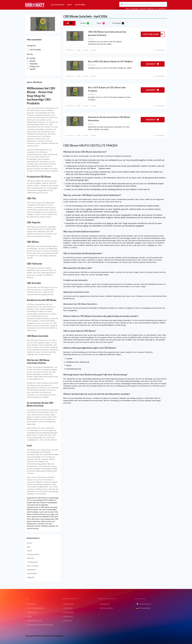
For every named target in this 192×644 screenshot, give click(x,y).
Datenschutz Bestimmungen (40, 625)
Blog (70, 5)
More (109, 44)
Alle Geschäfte (57, 5)
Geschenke (68, 612)
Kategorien (80, 5)
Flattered (30, 558)
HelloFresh (162, 8)
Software (68, 621)
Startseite (32, 604)
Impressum (32, 612)
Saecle (29, 551)
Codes (84, 23)
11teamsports (32, 562)
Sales (101, 23)
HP (157, 8)
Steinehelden (32, 573)
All (69, 23)
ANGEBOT (152, 64)
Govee (29, 543)
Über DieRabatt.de (36, 608)
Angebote (68, 608)
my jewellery (135, 8)
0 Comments (159, 50)
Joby (29, 547)
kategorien (105, 604)
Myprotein (151, 8)
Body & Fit (143, 8)
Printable (118, 23)
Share (85, 50)
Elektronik (68, 616)
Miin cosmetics (33, 566)
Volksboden (31, 570)
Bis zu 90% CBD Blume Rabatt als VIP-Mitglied (110, 61)
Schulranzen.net (33, 554)
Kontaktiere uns (34, 621)
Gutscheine (69, 604)
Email (93, 50)
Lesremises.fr (144, 604)
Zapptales (31, 577)
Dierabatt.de (143, 608)
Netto (128, 8)
